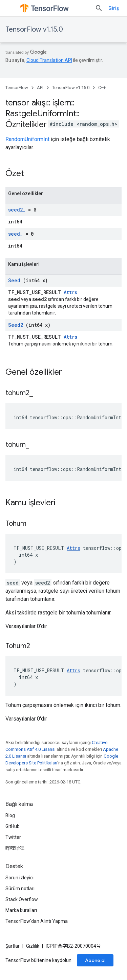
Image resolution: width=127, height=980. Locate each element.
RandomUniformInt (27, 139)
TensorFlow (17, 88)
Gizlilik (33, 946)
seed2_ (17, 210)
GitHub (13, 826)
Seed (14, 280)
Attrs (70, 292)
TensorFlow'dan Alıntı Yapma (37, 921)
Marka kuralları (21, 910)
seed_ (15, 234)
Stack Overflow (22, 899)
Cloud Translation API (49, 60)
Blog (10, 815)
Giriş (114, 8)
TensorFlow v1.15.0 (34, 29)
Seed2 (16, 325)
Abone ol (95, 960)
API (40, 88)
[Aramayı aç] (99, 8)
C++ (102, 88)
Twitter (13, 837)
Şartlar (13, 946)
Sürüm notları (20, 889)
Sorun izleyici (19, 878)
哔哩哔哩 (15, 848)
